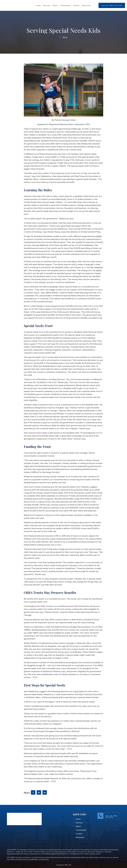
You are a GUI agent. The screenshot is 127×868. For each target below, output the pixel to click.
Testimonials (65, 5)
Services (46, 5)
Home (37, 5)
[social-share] (33, 792)
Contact (76, 5)
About (55, 5)
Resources (86, 5)
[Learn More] (109, 816)
